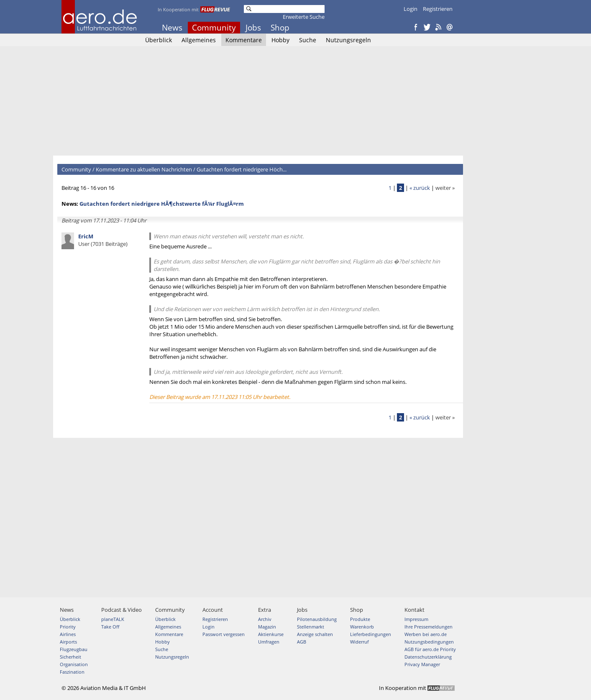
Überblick (159, 40)
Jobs (253, 28)
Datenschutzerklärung (428, 657)
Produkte (360, 619)
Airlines (68, 634)
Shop (280, 28)
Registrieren (438, 9)
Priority (68, 627)
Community (214, 28)
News (172, 28)
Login (411, 9)
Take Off (110, 627)
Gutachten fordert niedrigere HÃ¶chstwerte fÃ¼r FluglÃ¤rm (162, 204)
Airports (68, 642)
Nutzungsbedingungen (429, 642)
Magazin (267, 627)
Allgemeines (199, 40)
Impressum (416, 619)
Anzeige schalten (315, 634)
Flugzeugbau (74, 649)
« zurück (420, 188)
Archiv (265, 619)
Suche (308, 40)
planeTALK (113, 619)
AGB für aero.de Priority (430, 649)
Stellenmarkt (311, 627)
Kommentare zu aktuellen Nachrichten (144, 169)
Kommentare (244, 40)
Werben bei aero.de (426, 634)
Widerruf (359, 642)
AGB (302, 642)
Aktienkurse (271, 634)
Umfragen (269, 642)
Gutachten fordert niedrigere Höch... (242, 169)
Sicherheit (70, 657)
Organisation (74, 664)
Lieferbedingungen (371, 634)
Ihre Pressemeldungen (429, 627)
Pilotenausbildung (317, 619)
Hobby (280, 40)
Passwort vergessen (224, 634)
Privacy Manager (422, 664)
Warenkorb (362, 627)
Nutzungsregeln (348, 40)
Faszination (72, 672)
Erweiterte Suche (304, 17)
